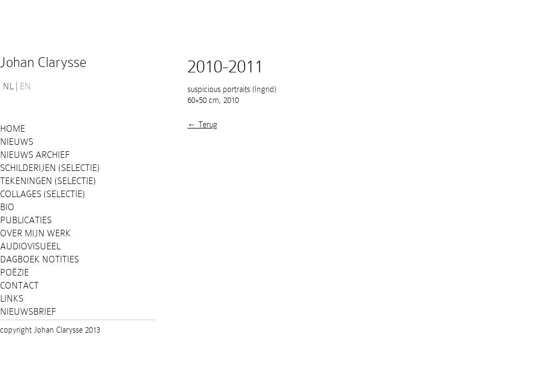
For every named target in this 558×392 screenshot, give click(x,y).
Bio (7, 207)
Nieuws (17, 142)
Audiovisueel (30, 246)
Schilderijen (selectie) (50, 168)
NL (8, 87)
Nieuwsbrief (28, 312)
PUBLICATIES (26, 220)
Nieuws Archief (35, 155)
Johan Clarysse (43, 62)
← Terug (202, 125)
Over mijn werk (35, 233)
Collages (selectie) (43, 194)
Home (13, 129)
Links (12, 299)
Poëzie (14, 272)
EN (25, 87)
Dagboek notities (40, 259)
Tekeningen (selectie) (48, 181)
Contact (19, 286)
